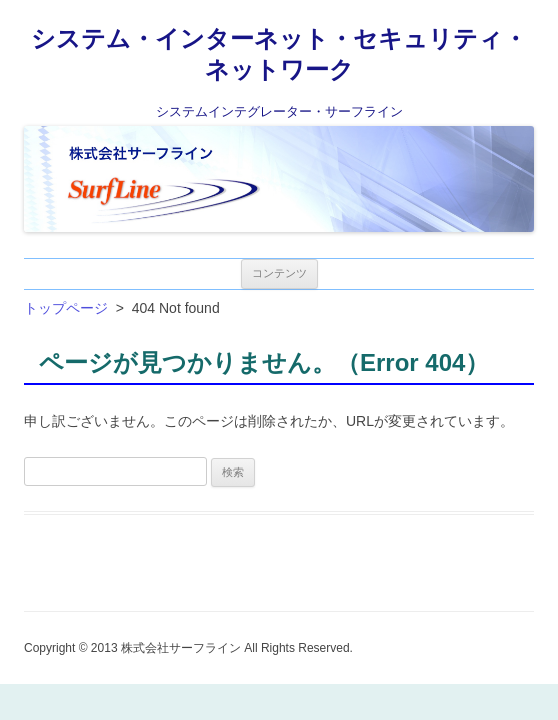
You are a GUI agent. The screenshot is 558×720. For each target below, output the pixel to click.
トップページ (66, 308)
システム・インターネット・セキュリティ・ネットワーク (279, 54)
